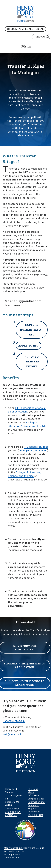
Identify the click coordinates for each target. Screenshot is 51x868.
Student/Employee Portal (26, 29)
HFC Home (26, 14)
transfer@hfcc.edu (14, 721)
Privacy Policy (12, 854)
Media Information (34, 794)
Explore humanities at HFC (32, 330)
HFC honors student (36, 447)
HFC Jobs (33, 789)
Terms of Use (12, 858)
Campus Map (12, 808)
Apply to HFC (28, 346)
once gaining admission (33, 450)
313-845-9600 (13, 812)
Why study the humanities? (25, 648)
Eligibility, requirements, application (25, 665)
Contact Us (11, 815)
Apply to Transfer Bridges (32, 361)
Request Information (34, 810)
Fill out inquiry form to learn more (25, 683)
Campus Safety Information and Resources (36, 802)
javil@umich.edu (13, 734)
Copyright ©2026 (14, 848)
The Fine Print (35, 815)
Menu (26, 46)
